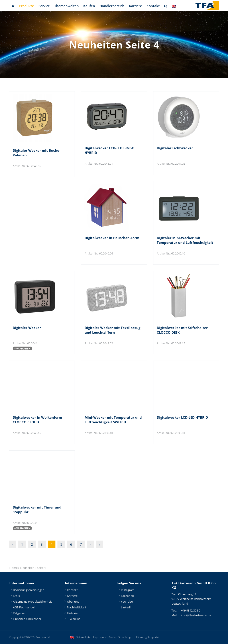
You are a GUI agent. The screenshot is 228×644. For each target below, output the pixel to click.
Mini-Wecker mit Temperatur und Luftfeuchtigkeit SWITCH (113, 420)
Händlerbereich (112, 6)
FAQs (16, 596)
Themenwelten (67, 6)
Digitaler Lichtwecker (175, 148)
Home (13, 568)
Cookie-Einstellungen (121, 637)
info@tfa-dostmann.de (196, 615)
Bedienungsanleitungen (29, 590)
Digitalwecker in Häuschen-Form (112, 238)
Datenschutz (83, 637)
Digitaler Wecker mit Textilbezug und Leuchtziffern (112, 330)
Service (44, 6)
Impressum (100, 637)
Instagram (128, 590)
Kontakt (153, 6)
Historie (72, 613)
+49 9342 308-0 (191, 611)
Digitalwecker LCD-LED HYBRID (182, 418)
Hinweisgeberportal (148, 637)
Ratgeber (19, 613)
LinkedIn (127, 608)
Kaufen (89, 6)
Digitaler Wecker (27, 328)
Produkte (27, 6)
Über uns (73, 602)
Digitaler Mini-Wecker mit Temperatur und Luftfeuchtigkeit (185, 240)
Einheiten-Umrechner (27, 619)
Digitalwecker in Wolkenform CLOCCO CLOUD (37, 420)
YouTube (127, 602)
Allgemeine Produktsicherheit (32, 602)
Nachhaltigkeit (77, 608)
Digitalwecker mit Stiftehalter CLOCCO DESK (182, 330)
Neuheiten (27, 568)
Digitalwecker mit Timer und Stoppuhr (37, 510)
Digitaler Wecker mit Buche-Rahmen (37, 153)
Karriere (135, 6)
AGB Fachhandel (24, 608)
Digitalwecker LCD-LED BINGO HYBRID (110, 150)
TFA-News (74, 619)
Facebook (127, 596)
